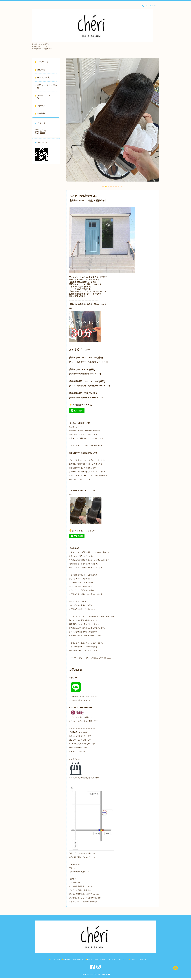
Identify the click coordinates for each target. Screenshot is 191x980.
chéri (89, 974)
